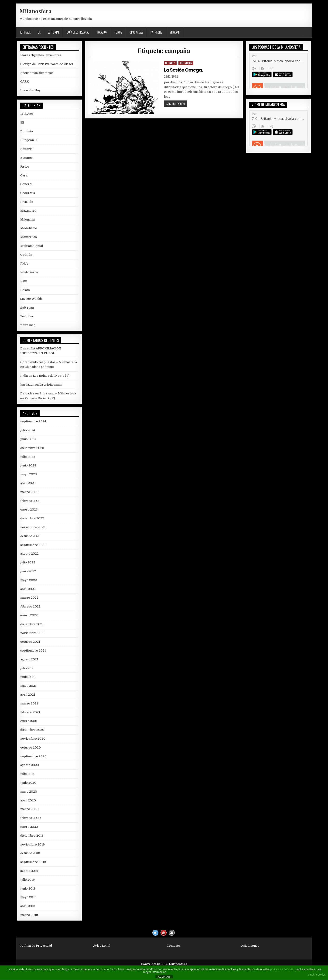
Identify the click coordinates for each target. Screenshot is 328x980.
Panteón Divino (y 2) (40, 398)
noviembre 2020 (33, 739)
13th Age (25, 32)
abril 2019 (28, 906)
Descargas (136, 32)
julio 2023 (28, 457)
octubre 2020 (31, 747)
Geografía (28, 193)
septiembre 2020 (33, 756)
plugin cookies (317, 975)
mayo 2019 (28, 897)
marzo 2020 (29, 809)
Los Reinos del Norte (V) (51, 376)
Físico (25, 167)
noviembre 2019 (32, 844)
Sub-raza (27, 308)
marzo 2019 (29, 915)
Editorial (54, 32)
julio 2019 (27, 880)
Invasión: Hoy (31, 90)
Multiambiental (32, 246)
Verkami (175, 32)
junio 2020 (28, 783)
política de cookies (282, 969)
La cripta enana (51, 385)
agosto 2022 (29, 554)
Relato (25, 290)
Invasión (102, 32)
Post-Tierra (29, 272)
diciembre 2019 (32, 836)
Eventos (26, 158)
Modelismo (29, 228)
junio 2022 (28, 571)
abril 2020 (28, 800)
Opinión (170, 63)
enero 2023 (29, 509)
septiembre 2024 (33, 421)
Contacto (173, 946)
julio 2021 (27, 668)
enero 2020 (29, 827)
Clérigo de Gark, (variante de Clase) (47, 64)
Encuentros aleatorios (37, 73)
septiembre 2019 (33, 862)
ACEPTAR (164, 977)
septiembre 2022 (33, 545)
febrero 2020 (31, 818)
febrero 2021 (30, 712)
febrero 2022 (30, 606)
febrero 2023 (30, 501)
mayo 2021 (28, 686)
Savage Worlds (31, 299)
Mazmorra (28, 211)
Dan (23, 348)
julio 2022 (28, 562)
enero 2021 (29, 721)
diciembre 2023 (32, 448)
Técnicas (186, 63)
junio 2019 (28, 889)
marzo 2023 (29, 492)
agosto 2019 (29, 871)
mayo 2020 (29, 792)
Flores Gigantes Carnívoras (41, 55)
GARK (25, 81)
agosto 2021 (29, 659)
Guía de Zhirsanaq (78, 32)
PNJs (24, 264)
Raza (24, 281)
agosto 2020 (30, 765)
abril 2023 (28, 483)
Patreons (156, 32)
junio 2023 (28, 465)
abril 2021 (28, 695)
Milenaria (27, 219)
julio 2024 (28, 430)
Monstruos (29, 237)
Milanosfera (36, 11)
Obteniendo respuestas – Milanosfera (49, 362)
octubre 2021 (30, 642)
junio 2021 (28, 677)
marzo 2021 (29, 703)
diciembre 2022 (32, 518)
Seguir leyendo (177, 104)
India (24, 376)
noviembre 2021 (32, 633)
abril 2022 (28, 589)
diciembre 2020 (32, 730)
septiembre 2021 (33, 650)
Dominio (27, 131)
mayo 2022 (29, 580)
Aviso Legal (102, 946)
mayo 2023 (29, 474)
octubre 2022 (30, 536)
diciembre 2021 (32, 624)
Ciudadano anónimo (39, 367)
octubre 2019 (30, 853)
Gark (24, 175)
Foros (118, 32)
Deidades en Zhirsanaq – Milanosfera (48, 393)
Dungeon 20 (29, 140)
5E (39, 32)
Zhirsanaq (28, 325)
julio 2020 (28, 774)
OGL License (250, 946)
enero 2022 (29, 615)
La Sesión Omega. (183, 70)
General (26, 184)
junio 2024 (28, 439)
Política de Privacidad (36, 946)
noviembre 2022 (33, 527)
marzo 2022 (29, 598)
